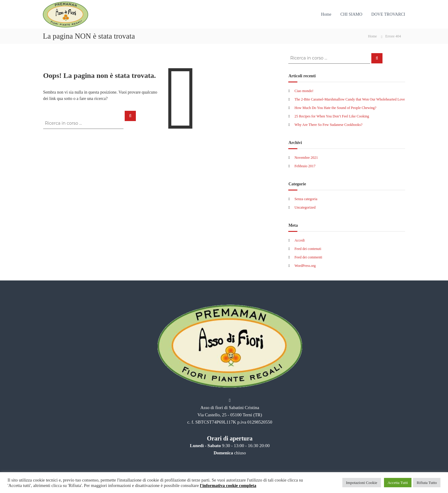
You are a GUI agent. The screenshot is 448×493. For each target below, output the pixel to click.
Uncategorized (305, 207)
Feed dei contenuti (308, 249)
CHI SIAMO (351, 14)
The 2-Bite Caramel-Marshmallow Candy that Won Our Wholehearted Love (350, 99)
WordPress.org (305, 266)
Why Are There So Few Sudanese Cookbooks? (328, 125)
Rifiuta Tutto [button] (427, 483)
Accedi (299, 240)
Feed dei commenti (308, 257)
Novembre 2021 (306, 158)
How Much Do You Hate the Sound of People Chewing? (335, 108)
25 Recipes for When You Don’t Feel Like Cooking (332, 116)
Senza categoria (306, 199)
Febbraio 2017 (305, 166)
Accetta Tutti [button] (398, 483)
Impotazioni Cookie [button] (362, 483)
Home (326, 14)
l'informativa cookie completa (228, 485)
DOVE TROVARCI (388, 14)
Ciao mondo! (304, 91)
